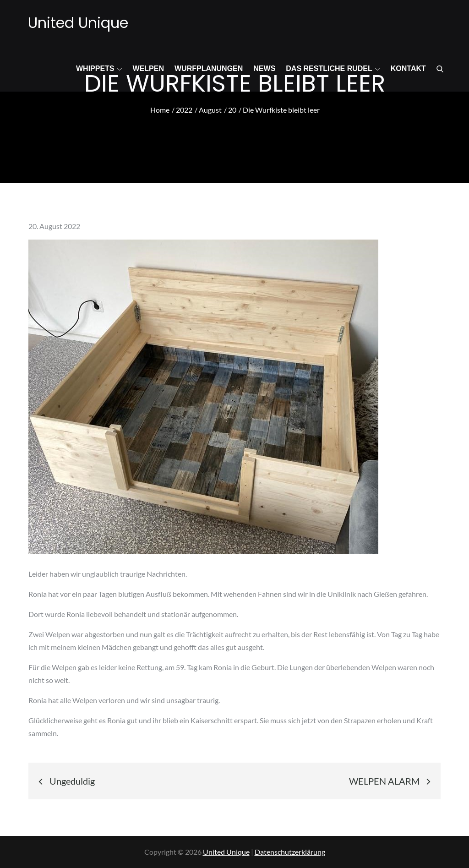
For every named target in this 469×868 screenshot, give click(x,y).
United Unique (78, 23)
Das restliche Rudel (333, 68)
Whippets (99, 68)
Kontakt (408, 68)
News (264, 68)
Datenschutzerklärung (290, 852)
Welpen (148, 68)
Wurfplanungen (209, 68)
